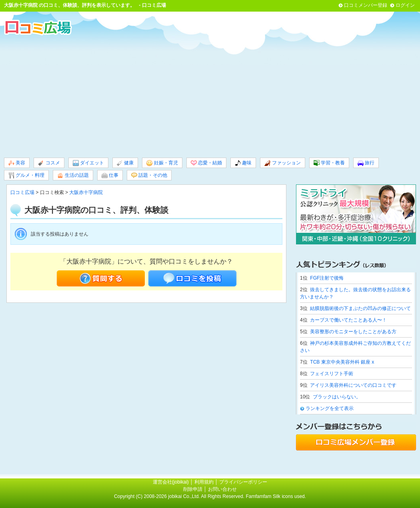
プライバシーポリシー (243, 482)
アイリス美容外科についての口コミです (353, 385)
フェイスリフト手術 (332, 374)
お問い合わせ (222, 489)
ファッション (282, 163)
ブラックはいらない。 (337, 397)
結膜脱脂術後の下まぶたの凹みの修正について (360, 308)
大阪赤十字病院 (21, 5)
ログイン (405, 5)
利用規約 (204, 482)
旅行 (366, 163)
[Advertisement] (210, 96)
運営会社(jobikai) (171, 482)
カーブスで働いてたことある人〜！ (348, 320)
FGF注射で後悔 (327, 278)
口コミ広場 (22, 192)
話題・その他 (149, 175)
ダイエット (88, 163)
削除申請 (193, 489)
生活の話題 (73, 175)
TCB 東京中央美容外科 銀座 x (342, 362)
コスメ (49, 163)
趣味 (243, 163)
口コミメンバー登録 (366, 5)
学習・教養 (329, 163)
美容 (17, 163)
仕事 (110, 175)
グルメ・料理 (26, 175)
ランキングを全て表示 (330, 408)
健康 (125, 163)
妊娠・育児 (162, 163)
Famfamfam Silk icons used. (276, 496)
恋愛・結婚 (206, 163)
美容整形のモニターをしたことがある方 (353, 332)
